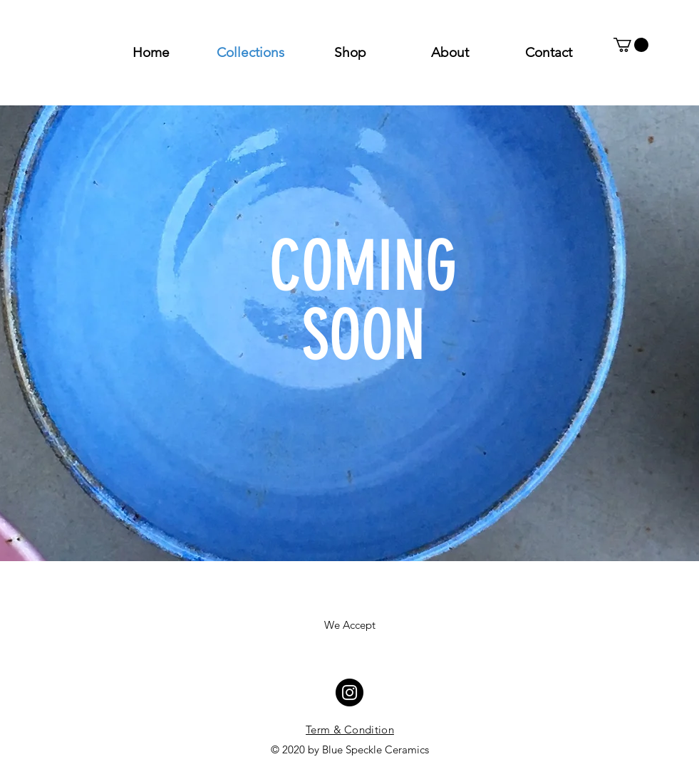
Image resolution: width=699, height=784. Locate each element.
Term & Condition (350, 730)
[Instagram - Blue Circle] (349, 692)
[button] (631, 45)
